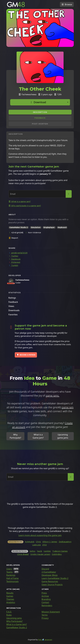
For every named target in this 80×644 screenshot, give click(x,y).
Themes (10, 599)
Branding (46, 599)
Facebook (15, 259)
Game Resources (50, 581)
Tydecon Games (60, 551)
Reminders (47, 606)
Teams (10, 572)
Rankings (11, 575)
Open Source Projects (52, 585)
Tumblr (13, 265)
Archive (45, 596)
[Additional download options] (68, 102)
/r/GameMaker (49, 572)
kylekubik (30, 542)
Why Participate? (15, 436)
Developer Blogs (50, 575)
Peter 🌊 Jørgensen (45, 640)
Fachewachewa (22, 280)
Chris (38, 542)
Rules (9, 615)
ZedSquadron (65, 542)
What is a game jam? (20, 202)
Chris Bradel (23, 554)
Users (9, 569)
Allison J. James (50, 542)
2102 (45, 545)
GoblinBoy (57, 554)
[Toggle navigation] (67, 4)
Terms (45, 615)
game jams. (52, 396)
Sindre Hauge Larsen (40, 554)
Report (13, 238)
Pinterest (14, 262)
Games (10, 596)
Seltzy (32, 551)
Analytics (11, 602)
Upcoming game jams (63, 436)
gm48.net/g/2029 (18, 253)
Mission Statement (51, 612)
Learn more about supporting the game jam (40, 535)
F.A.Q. (9, 612)
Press (44, 593)
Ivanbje (47, 551)
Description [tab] (40, 112)
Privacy (45, 618)
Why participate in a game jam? (25, 206)
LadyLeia (36, 545)
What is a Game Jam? (38, 436)
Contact (45, 602)
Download (38, 102)
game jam (68, 407)
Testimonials (13, 581)
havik (39, 551)
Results (10, 593)
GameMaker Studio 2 (17, 628)
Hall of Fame (13, 578)
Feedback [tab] (40, 118)
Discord (45, 569)
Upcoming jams (14, 618)
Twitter (13, 256)
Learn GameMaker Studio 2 (55, 578)
